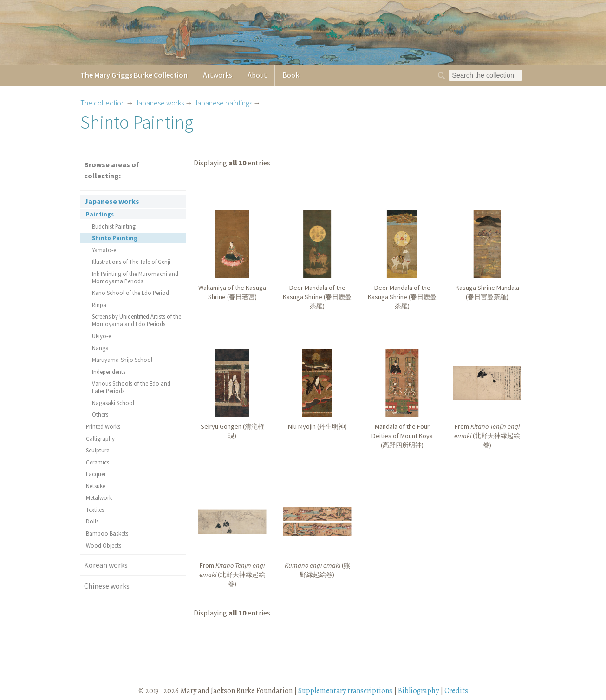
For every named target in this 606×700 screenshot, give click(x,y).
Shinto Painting (115, 238)
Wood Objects (104, 545)
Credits (456, 691)
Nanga (100, 348)
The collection (103, 103)
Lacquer (96, 474)
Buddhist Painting (114, 226)
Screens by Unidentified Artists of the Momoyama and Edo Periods (137, 320)
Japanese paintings (223, 103)
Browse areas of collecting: (112, 170)
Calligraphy (100, 438)
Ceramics (98, 462)
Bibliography (418, 691)
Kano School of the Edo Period (130, 293)
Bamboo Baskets (107, 533)
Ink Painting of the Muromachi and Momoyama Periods (135, 277)
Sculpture (98, 450)
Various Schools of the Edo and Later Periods (131, 387)
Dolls (92, 521)
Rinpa (99, 305)
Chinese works (107, 586)
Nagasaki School (113, 403)
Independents (109, 372)
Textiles (95, 510)
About (257, 75)
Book (291, 75)
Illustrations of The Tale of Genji (131, 262)
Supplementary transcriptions (345, 691)
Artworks (218, 75)
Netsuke (96, 486)
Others (100, 414)
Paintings (100, 214)
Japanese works (160, 103)
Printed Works (103, 426)
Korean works (106, 565)
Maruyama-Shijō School (122, 360)
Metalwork (99, 497)
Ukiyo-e (101, 336)
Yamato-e (104, 250)
